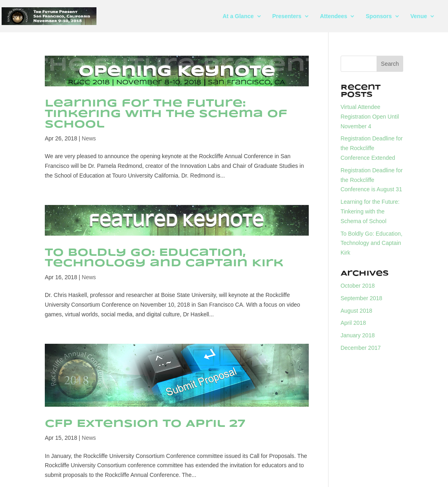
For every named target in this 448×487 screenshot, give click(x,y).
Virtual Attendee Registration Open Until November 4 (370, 117)
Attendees (334, 16)
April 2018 (353, 323)
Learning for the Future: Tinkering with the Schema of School (166, 114)
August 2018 (357, 311)
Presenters (287, 16)
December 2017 (361, 348)
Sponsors (379, 16)
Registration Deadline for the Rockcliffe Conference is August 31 (372, 180)
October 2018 (358, 286)
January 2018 (358, 335)
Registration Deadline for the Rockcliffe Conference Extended (372, 148)
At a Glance (238, 16)
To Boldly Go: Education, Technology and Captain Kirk (164, 258)
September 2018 (362, 298)
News (89, 138)
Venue (419, 16)
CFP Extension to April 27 (145, 424)
